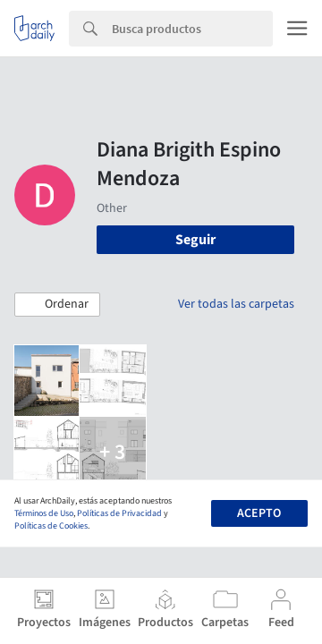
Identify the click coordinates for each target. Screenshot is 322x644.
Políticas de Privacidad (119, 513)
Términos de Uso (44, 513)
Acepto (259, 513)
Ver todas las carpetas (236, 304)
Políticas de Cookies (51, 526)
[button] (57, 305)
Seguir (195, 240)
